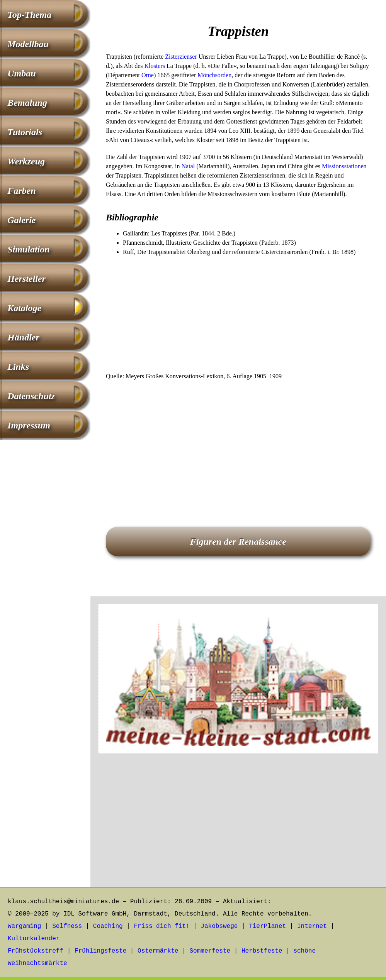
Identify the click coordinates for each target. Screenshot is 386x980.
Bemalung (27, 103)
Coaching (108, 926)
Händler (23, 337)
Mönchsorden (214, 75)
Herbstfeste (262, 951)
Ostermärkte (158, 951)
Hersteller (26, 279)
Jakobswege (219, 926)
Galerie (21, 220)
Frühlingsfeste (100, 951)
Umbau (21, 73)
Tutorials (25, 132)
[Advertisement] (238, 315)
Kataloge (24, 308)
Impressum (29, 425)
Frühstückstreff (36, 951)
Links (18, 367)
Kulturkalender (34, 939)
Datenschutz (31, 396)
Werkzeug (26, 161)
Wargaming (24, 926)
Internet (312, 926)
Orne (148, 75)
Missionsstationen (344, 166)
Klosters (155, 66)
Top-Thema (29, 15)
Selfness (67, 926)
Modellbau (28, 44)
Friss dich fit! (162, 926)
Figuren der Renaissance (238, 542)
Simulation (28, 249)
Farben (21, 191)
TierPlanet (267, 926)
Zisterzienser (181, 57)
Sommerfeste (210, 951)
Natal (188, 166)
